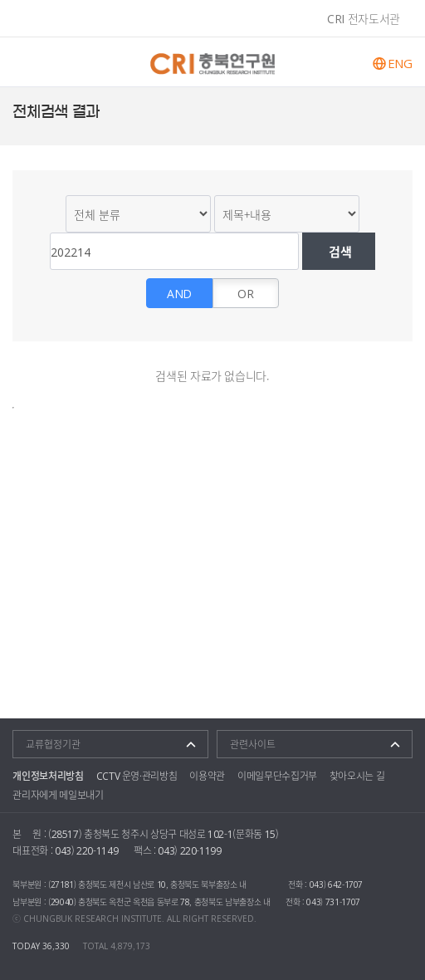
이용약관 (207, 776)
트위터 (408, 112)
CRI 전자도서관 (364, 18)
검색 (339, 251)
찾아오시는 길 (357, 776)
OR (245, 293)
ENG (400, 64)
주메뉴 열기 (27, 62)
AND (179, 293)
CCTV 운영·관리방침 (137, 776)
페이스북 (388, 112)
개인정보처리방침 (48, 776)
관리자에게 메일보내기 (58, 795)
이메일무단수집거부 (277, 776)
